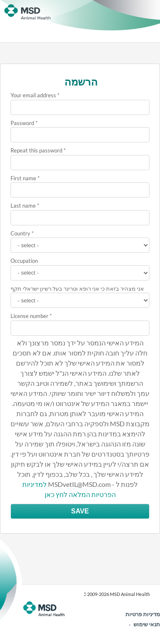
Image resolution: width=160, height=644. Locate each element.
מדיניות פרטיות (143, 614)
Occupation (24, 261)
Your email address (33, 95)
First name (23, 178)
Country (20, 233)
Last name (23, 206)
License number (29, 316)
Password (22, 123)
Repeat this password (36, 150)
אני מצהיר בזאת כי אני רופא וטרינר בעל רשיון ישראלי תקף (77, 289)
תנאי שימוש (147, 624)
